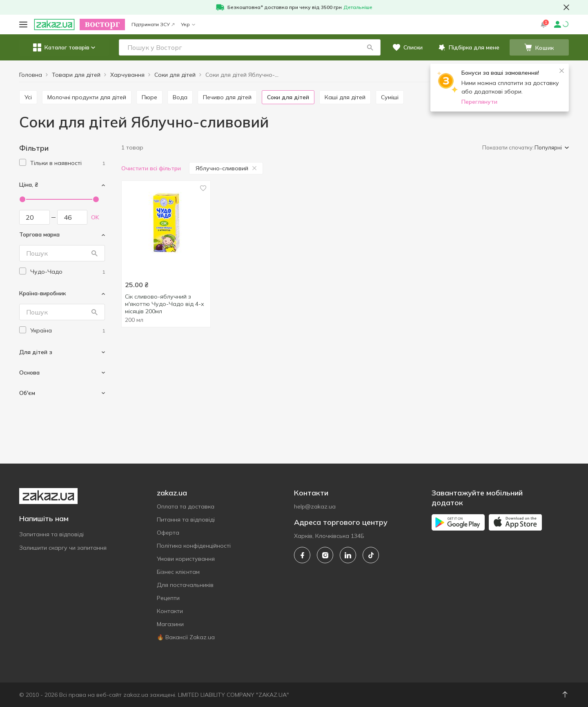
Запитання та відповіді (51, 534)
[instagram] (325, 555)
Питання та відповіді (186, 520)
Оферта (168, 533)
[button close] (566, 7)
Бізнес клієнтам (178, 572)
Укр (188, 24)
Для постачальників (185, 585)
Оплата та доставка (186, 506)
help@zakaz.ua (315, 506)
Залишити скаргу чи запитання (63, 548)
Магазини (170, 624)
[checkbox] (23, 162)
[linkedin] (348, 555)
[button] (370, 47)
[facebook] (302, 555)
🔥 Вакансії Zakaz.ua (186, 637)
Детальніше (358, 7)
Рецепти (168, 598)
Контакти (170, 611)
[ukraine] (68, 331)
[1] (68, 163)
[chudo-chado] (68, 272)
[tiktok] (371, 555)
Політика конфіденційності (194, 546)
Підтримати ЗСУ (153, 24)
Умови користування (186, 559)
